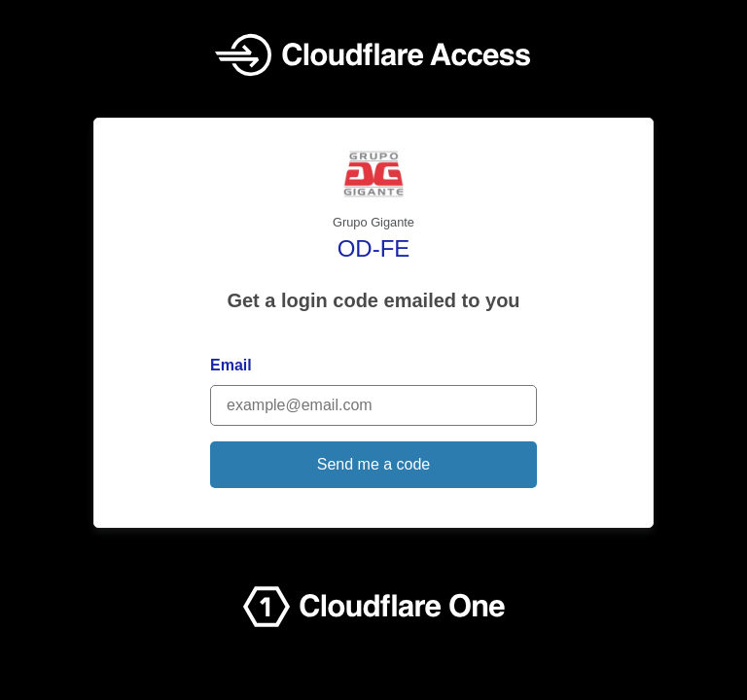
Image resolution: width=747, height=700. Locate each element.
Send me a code (374, 464)
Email (231, 365)
